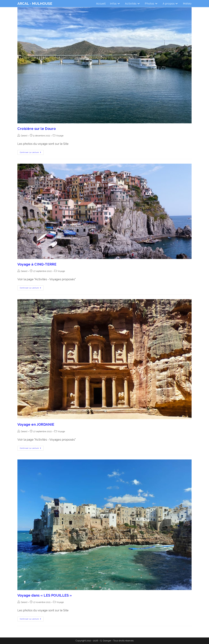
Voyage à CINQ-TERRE (37, 264)
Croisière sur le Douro (37, 129)
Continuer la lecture (32, 153)
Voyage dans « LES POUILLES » (45, 595)
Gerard (24, 136)
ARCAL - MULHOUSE (35, 4)
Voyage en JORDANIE (36, 424)
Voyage (60, 136)
